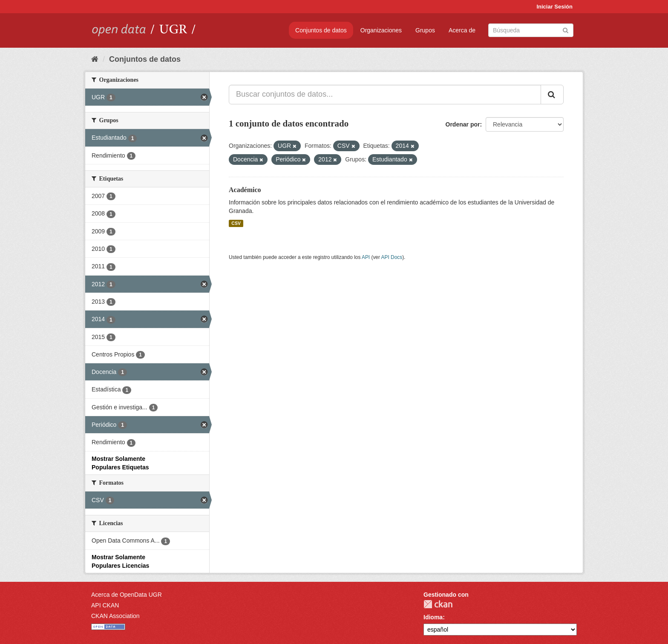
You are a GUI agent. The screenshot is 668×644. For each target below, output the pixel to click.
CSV (236, 223)
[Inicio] (95, 59)
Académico (245, 190)
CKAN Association (115, 616)
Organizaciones (381, 30)
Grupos (425, 30)
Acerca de (462, 30)
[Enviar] (566, 30)
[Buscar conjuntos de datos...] (385, 95)
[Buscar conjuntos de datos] (531, 30)
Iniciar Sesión (554, 7)
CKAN (438, 604)
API (366, 257)
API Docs (392, 257)
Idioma (433, 617)
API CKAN (105, 605)
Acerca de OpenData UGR (127, 595)
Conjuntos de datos (321, 30)
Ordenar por (463, 124)
